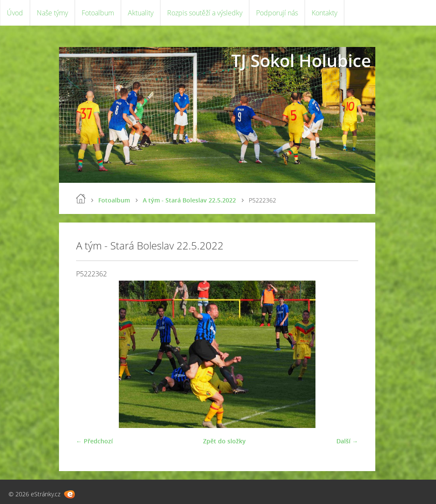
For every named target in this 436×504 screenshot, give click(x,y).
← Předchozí (94, 441)
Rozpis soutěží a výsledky (205, 13)
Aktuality (141, 13)
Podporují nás (277, 13)
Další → (347, 441)
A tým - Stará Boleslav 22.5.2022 (189, 200)
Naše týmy (52, 13)
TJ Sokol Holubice (301, 60)
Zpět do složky (224, 441)
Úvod (15, 13)
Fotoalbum (98, 13)
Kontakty (324, 13)
